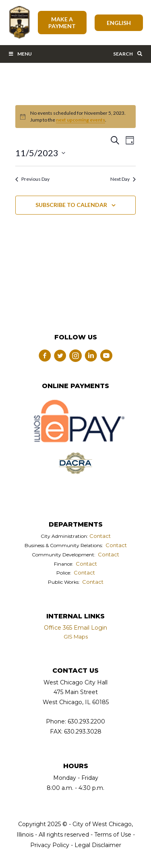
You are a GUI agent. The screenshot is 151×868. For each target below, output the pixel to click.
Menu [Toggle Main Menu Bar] (20, 54)
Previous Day (32, 179)
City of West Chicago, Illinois (19, 23)
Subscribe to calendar (71, 205)
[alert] (75, 117)
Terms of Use (112, 835)
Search (128, 54)
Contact (100, 536)
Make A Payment (62, 23)
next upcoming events (81, 120)
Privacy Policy (50, 845)
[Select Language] (119, 23)
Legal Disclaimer (98, 845)
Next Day (123, 179)
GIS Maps (76, 637)
